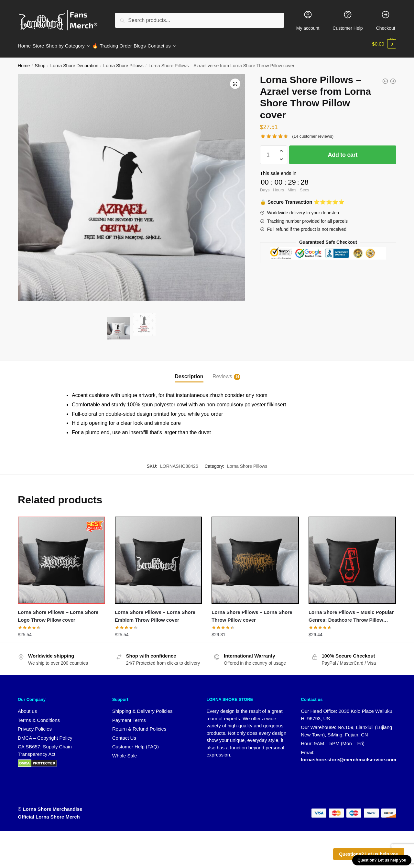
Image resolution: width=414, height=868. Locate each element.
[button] (235, 80)
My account (308, 20)
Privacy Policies (35, 725)
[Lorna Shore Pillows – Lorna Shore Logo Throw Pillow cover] (61, 556)
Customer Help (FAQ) (136, 743)
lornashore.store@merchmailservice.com (349, 756)
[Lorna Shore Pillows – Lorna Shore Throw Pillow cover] (255, 556)
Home (24, 62)
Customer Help (348, 20)
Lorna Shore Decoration (74, 62)
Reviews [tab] (222, 373)
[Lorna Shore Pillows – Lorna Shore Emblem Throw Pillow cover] (158, 556)
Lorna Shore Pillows (123, 62)
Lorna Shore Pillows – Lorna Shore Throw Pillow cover (252, 612)
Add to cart (343, 151)
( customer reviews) (313, 132)
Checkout (386, 20)
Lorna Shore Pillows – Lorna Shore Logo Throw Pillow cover (58, 612)
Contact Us (124, 734)
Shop (40, 62)
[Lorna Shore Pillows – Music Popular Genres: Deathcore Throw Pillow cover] (352, 556)
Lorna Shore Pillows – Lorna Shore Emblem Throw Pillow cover (155, 612)
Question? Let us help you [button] (382, 860)
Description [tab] (189, 373)
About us (27, 707)
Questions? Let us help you (369, 854)
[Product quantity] (268, 151)
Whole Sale (125, 752)
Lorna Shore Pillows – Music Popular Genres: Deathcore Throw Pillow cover (351, 613)
